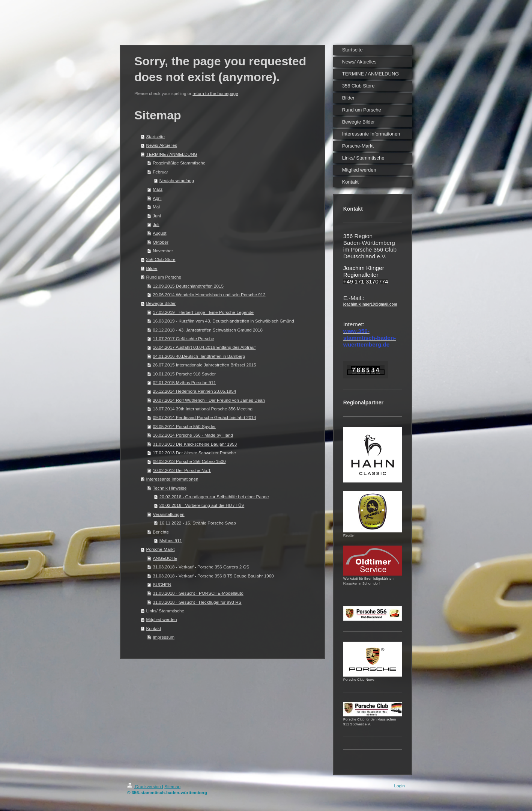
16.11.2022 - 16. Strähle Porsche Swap (198, 523)
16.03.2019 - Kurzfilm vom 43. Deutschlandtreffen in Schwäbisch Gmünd (223, 321)
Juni (157, 216)
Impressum (164, 637)
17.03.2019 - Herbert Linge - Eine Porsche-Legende (203, 312)
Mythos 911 (171, 540)
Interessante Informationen (172, 479)
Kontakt (154, 628)
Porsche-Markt (161, 549)
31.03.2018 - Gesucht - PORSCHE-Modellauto (198, 593)
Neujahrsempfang (177, 180)
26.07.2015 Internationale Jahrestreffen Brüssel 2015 (204, 365)
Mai (156, 207)
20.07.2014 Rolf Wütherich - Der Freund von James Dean (209, 400)
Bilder (152, 268)
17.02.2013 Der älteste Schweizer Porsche (194, 453)
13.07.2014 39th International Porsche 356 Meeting (203, 409)
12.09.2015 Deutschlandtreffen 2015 (188, 286)
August (159, 233)
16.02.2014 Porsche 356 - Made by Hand (193, 435)
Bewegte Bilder (161, 303)
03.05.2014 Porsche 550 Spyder (184, 426)
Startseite (156, 136)
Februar (160, 172)
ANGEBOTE (165, 558)
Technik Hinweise (170, 488)
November (163, 251)
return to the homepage (215, 93)
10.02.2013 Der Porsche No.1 (182, 470)
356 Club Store (161, 259)
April (157, 198)
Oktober (161, 242)
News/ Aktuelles (162, 145)
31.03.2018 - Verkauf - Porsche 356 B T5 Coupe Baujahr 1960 (213, 576)
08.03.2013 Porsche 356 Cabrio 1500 (189, 461)
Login (399, 786)
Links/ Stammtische (165, 611)
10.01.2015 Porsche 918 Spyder (184, 374)
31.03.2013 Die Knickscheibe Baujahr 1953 (195, 444)
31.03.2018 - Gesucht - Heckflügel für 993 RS (197, 602)
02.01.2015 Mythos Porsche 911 (184, 382)
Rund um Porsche (164, 277)
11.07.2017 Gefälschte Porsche (183, 338)
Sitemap (172, 786)
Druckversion (145, 786)
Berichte (161, 532)
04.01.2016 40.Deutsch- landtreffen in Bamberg (199, 356)
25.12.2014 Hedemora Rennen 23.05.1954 (194, 391)
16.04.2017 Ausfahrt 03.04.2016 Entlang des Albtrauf (204, 347)
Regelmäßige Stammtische (179, 163)
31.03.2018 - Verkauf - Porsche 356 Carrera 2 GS (201, 567)
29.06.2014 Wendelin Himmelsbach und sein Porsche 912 (209, 295)
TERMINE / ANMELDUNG (172, 154)
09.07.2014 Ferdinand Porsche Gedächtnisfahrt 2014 (204, 417)
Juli (156, 224)
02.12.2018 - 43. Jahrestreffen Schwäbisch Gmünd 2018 (208, 330)
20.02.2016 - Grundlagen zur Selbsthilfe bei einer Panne (214, 497)
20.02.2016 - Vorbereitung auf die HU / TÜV (202, 505)
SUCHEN (162, 584)
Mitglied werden (162, 619)
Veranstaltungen (168, 514)
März (158, 189)
